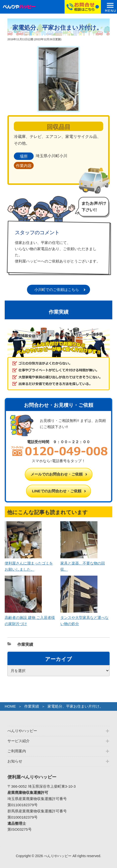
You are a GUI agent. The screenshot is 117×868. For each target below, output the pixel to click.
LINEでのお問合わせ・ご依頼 (57, 491)
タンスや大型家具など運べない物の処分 (84, 618)
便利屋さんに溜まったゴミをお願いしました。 (29, 563)
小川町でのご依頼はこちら (57, 290)
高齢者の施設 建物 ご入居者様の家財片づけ (30, 618)
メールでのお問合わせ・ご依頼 (57, 474)
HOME (10, 706)
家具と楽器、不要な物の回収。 (83, 563)
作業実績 (25, 644)
